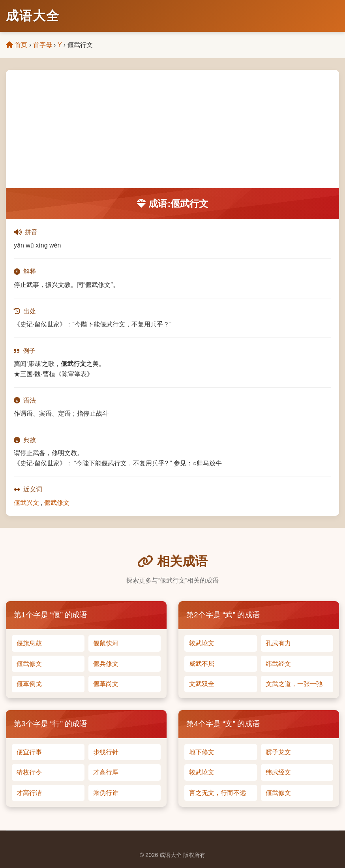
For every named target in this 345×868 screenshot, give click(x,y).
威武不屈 (202, 664)
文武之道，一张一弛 (294, 684)
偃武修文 (57, 503)
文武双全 (202, 684)
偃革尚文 (106, 684)
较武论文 (202, 643)
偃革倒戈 (29, 684)
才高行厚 (106, 772)
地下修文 (202, 752)
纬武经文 (278, 664)
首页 (17, 45)
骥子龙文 (278, 752)
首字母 (43, 45)
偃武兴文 (26, 503)
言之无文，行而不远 (217, 793)
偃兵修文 (106, 664)
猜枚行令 (29, 772)
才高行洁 (29, 793)
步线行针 (106, 752)
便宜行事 (29, 752)
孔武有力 (278, 643)
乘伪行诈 (106, 793)
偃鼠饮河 (106, 643)
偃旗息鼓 (29, 643)
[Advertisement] (172, 129)
